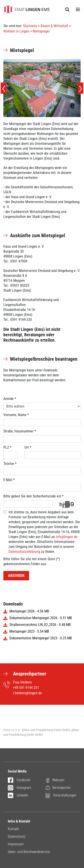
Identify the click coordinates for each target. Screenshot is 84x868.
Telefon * (10, 464)
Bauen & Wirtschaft (54, 26)
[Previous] (3, 88)
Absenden (16, 576)
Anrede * (10, 399)
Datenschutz (17, 837)
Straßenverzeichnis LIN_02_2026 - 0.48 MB (37, 625)
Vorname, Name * (16, 415)
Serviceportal (58, 788)
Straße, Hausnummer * (20, 431)
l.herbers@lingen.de (27, 693)
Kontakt (13, 829)
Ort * (28, 447)
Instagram (19, 788)
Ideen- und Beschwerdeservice (29, 852)
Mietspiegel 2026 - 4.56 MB (26, 611)
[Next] (81, 88)
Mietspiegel (41, 31)
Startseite (30, 26)
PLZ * (7, 447)
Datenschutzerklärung (24, 552)
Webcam (55, 780)
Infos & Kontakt (19, 821)
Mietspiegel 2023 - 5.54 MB (26, 631)
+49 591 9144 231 (26, 688)
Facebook (19, 780)
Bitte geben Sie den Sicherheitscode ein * (33, 496)
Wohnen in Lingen (16, 31)
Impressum (16, 844)
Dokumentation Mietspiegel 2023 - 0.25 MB (38, 638)
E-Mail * (9, 480)
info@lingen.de (67, 537)
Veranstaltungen (61, 795)
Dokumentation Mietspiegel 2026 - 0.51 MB (38, 618)
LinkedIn (18, 796)
